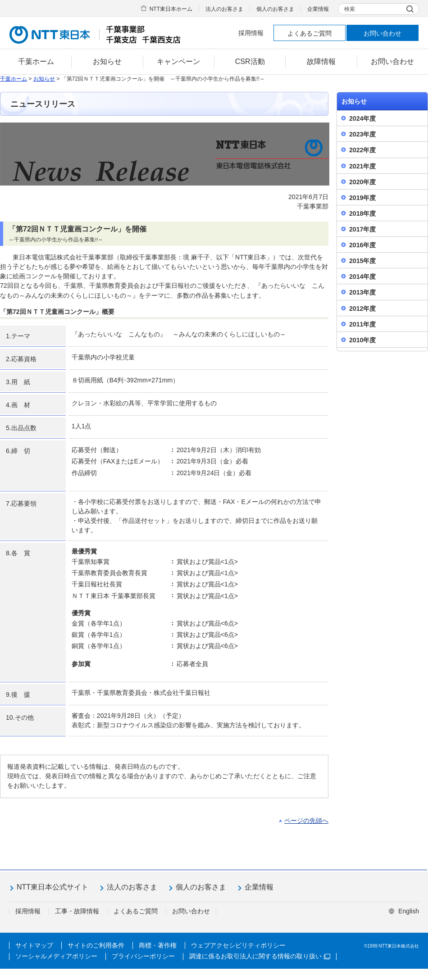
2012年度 (362, 309)
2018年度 (362, 213)
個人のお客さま (275, 9)
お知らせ (44, 79)
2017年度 (362, 229)
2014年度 (362, 277)
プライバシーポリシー (143, 956)
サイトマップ (34, 945)
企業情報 (318, 9)
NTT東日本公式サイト (52, 887)
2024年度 (362, 118)
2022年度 (362, 150)
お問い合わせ (382, 33)
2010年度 (362, 340)
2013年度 (362, 292)
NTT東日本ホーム (171, 9)
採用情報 (251, 33)
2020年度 (362, 182)
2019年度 (362, 198)
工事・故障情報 (77, 911)
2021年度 (362, 166)
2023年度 (362, 134)
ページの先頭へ (306, 821)
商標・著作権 (158, 945)
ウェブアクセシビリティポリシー (238, 945)
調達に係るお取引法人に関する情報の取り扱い (260, 956)
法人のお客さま (224, 9)
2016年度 (362, 245)
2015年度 (362, 261)
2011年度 (362, 324)
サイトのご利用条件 (96, 945)
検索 (350, 9)
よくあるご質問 (310, 33)
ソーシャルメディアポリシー (56, 956)
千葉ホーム (14, 79)
